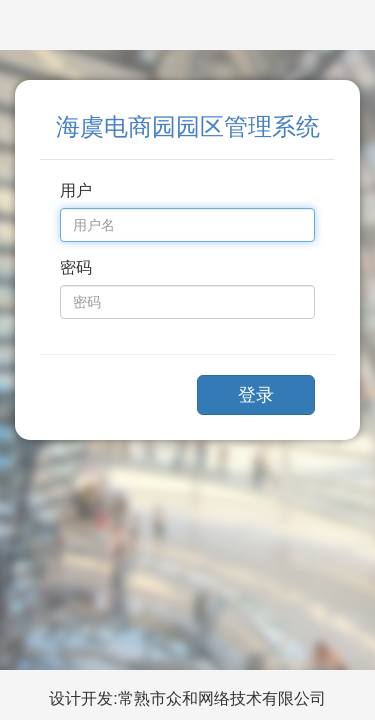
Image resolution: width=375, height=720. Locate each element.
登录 (256, 395)
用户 (76, 190)
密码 (76, 267)
